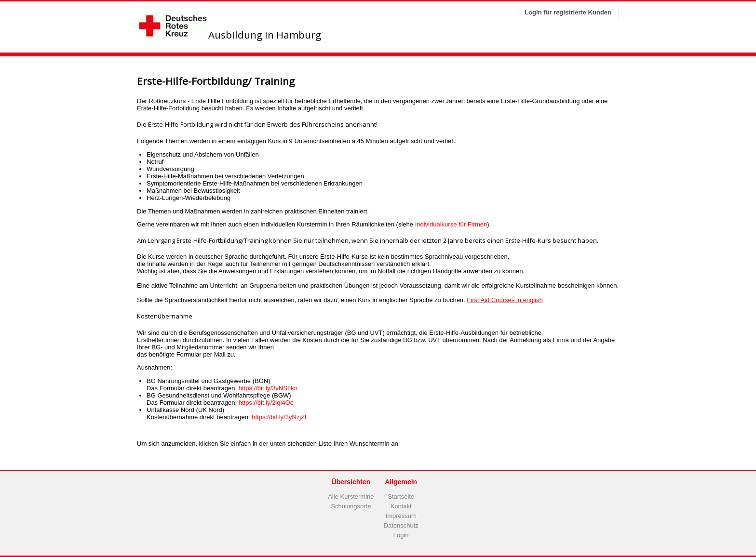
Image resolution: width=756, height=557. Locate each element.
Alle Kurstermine (351, 497)
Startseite (401, 497)
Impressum (401, 516)
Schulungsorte (351, 506)
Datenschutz (401, 525)
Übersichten (351, 482)
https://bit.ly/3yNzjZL (280, 417)
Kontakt (401, 506)
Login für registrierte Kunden (568, 12)
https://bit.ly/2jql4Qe (266, 403)
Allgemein (401, 482)
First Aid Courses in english (505, 300)
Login (401, 535)
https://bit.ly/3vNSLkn (268, 388)
